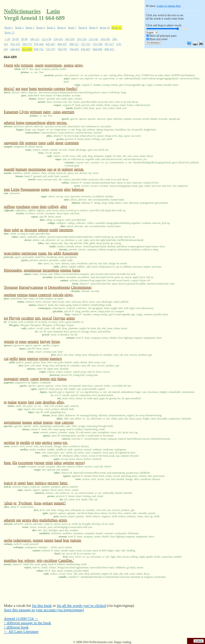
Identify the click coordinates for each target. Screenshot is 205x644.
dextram (31, 230)
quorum (57, 189)
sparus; (48, 422)
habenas (78, 189)
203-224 (82, 39)
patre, (47, 112)
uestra (27, 520)
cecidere (28, 318)
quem (39, 65)
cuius (57, 112)
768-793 (62, 49)
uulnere (67, 169)
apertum (68, 112)
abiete (51, 122)
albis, (61, 402)
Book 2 (19, 28)
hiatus (62, 379)
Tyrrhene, (26, 503)
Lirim (15, 189)
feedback (199, 641)
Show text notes (158, 39)
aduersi (9, 122)
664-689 (27, 49)
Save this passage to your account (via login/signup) (44, 610)
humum (21, 169)
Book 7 (72, 28)
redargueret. (23, 540)
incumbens (51, 270)
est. (65, 442)
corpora (59, 88)
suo (50, 169)
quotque (10, 295)
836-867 (86, 49)
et (46, 287)
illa (15, 463)
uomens (31, 143)
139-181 (58, 39)
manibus (10, 560)
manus (27, 422)
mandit (9, 169)
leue (66, 540)
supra (57, 442)
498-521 (74, 44)
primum (36, 112)
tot (6, 318)
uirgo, (79, 65)
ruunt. (43, 253)
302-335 (15, 44)
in (59, 169)
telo (17, 65)
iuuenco (56, 358)
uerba (8, 540)
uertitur (10, 442)
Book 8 (83, 28)
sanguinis (11, 143)
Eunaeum (11, 112)
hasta (76, 270)
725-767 (50, 49)
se (55, 169)
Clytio (24, 112)
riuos (42, 143)
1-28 (7, 39)
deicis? (9, 88)
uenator (33, 341)
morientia (45, 88)
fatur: (64, 483)
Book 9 (93, 28)
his (50, 253)
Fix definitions (153, 43)
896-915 (109, 49)
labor (58, 463)
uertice (47, 442)
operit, (25, 379)
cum (38, 402)
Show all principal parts (163, 36)
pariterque (29, 253)
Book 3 (30, 28)
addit (57, 253)
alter (67, 189)
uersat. (79, 169)
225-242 (94, 39)
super (22, 483)
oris (54, 379)
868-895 (98, 49)
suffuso (9, 206)
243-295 (105, 39)
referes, (30, 560)
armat (38, 422)
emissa (22, 295)
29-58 (15, 39)
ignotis (9, 341)
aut (18, 88)
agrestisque (12, 422)
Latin (53, 11)
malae (12, 402)
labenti (43, 230)
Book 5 (51, 28)
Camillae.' (66, 560)
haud (58, 540)
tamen (49, 540)
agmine (69, 463)
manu (33, 295)
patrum (76, 540)
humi (33, 88)
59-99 (24, 39)
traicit (8, 483)
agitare (48, 503)
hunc (8, 463)
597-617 (109, 44)
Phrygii (14, 318)
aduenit (10, 520)
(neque (39, 463)
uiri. (38, 318)
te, (15, 503)
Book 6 (62, 28)
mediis (25, 442)
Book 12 (10, 33)
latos (22, 358)
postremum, (54, 65)
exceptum (26, 463)
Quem (9, 65)
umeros (33, 358)
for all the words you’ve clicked (81, 606)
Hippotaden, (13, 270)
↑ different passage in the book (27, 623)
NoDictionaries (22, 11)
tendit (54, 230)
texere (23, 402)
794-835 (74, 49)
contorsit (45, 295)
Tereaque (11, 287)
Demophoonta (59, 287)
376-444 (39, 44)
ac (22, 230)
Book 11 (117, 28)
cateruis (68, 422)
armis (71, 318)
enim (49, 463)
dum (43, 206)
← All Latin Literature (21, 631)
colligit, (53, 206)
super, (45, 189)
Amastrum (70, 253)
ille (22, 143)
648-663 (15, 49)
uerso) (80, 463)
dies (35, 520)
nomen (38, 540)
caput (35, 379)
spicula (58, 295)
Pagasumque (30, 189)
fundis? (72, 88)
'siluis (8, 503)
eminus (66, 270)
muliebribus (48, 520)
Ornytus (59, 318)
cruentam (72, 143)
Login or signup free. (169, 6)
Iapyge (45, 341)
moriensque (37, 169)
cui (6, 358)
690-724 (39, 49)
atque (59, 143)
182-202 (70, 39)
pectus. (62, 122)
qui (19, 520)
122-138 (46, 39)
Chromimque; (81, 287)
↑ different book (16, 627)
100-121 (35, 39)
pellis (14, 358)
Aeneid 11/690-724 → (21, 619)
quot (25, 88)
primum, (28, 65)
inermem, (66, 230)
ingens (45, 379)
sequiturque (33, 270)
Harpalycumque (31, 287)
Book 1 (9, 28)
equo (35, 206)
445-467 (50, 44)
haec (30, 483)
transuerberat (35, 122)
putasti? (60, 503)
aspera (69, 65)
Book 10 (105, 28)
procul (47, 318)
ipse (58, 422)
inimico (41, 483)
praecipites (12, 253)
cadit (51, 143)
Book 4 (41, 28)
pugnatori (11, 379)
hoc (21, 560)
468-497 (62, 44)
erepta (44, 358)
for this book (42, 606)
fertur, (56, 341)
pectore (53, 483)
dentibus (49, 402)
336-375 (27, 44)
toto (38, 442)
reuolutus (23, 206)
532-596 (98, 44)
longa (20, 122)
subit (15, 230)
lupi (31, 402)
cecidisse (50, 560)
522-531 (86, 44)
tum (7, 189)
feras (38, 503)
